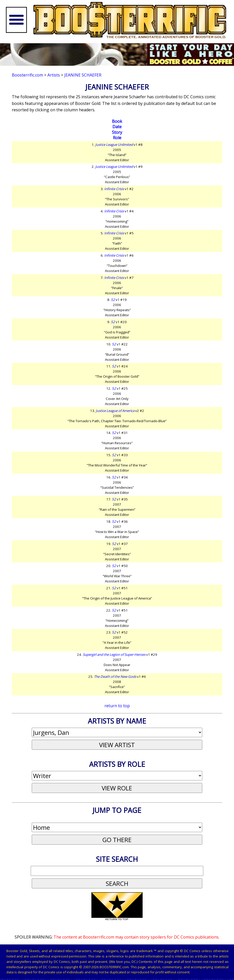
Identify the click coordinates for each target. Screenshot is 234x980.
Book (117, 121)
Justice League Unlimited (114, 145)
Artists (54, 75)
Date (117, 127)
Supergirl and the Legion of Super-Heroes (114, 655)
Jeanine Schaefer (83, 75)
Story (117, 132)
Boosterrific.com (27, 75)
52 (113, 300)
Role (117, 138)
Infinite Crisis (114, 189)
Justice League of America (115, 411)
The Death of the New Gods (115, 677)
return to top (117, 706)
